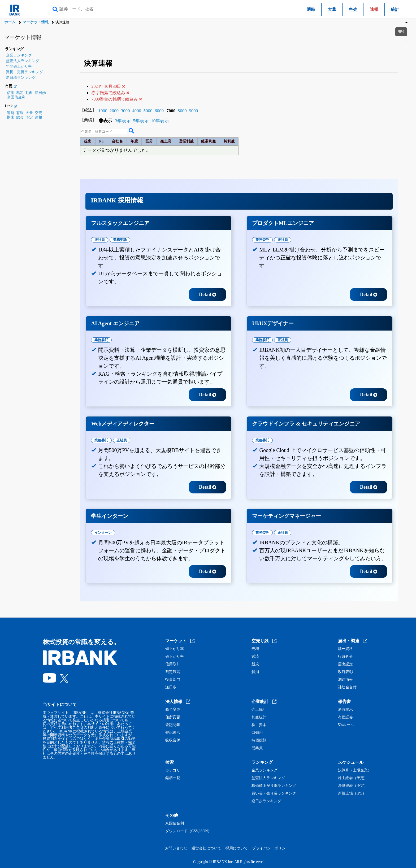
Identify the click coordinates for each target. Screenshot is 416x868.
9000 (193, 111)
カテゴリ (173, 770)
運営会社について (206, 848)
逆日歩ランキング (21, 78)
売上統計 (259, 710)
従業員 (257, 748)
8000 (182, 111)
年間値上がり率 (19, 66)
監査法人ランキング (23, 61)
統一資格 (345, 649)
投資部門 (173, 680)
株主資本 (259, 725)
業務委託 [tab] (120, 240)
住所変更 (173, 717)
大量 (332, 9)
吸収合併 (173, 740)
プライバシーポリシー (271, 848)
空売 (353, 9)
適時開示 (345, 710)
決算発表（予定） (353, 786)
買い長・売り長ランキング (274, 793)
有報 (20, 113)
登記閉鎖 (173, 725)
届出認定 (345, 664)
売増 (255, 649)
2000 (114, 111)
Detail (208, 294)
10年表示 (160, 121)
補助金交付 (347, 687)
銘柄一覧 (173, 778)
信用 (11, 93)
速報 (38, 117)
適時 (311, 9)
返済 (255, 657)
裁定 (20, 93)
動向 (29, 93)
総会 (20, 117)
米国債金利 (16, 97)
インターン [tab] (103, 533)
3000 (125, 111)
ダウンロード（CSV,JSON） (188, 831)
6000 (159, 111)
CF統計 (257, 733)
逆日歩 (40, 93)
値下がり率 (175, 657)
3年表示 (123, 121)
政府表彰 (345, 672)
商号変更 (173, 710)
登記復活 (173, 733)
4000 (137, 111)
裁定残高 (173, 672)
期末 (11, 117)
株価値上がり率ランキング (274, 786)
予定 (29, 117)
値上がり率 (175, 649)
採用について (237, 848)
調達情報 (345, 680)
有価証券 (345, 717)
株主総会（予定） (353, 778)
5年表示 (141, 121)
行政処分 (345, 657)
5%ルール (346, 725)
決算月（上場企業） (355, 770)
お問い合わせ (176, 848)
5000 (148, 111)
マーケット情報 (36, 22)
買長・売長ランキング (24, 72)
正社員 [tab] (100, 240)
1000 (103, 111)
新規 (255, 664)
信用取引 (173, 664)
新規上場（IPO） (352, 793)
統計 (395, 9)
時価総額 (259, 740)
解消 (255, 672)
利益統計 (259, 717)
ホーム (10, 22)
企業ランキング (19, 55)
